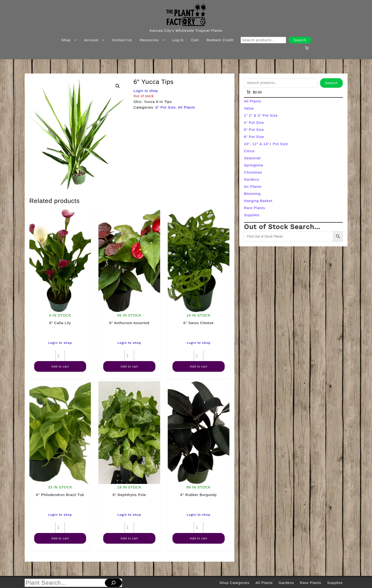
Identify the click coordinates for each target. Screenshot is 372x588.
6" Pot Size (166, 107)
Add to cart (60, 366)
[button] (118, 86)
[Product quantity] (60, 356)
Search (300, 40)
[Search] (113, 583)
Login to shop (146, 91)
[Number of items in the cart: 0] (307, 48)
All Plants (187, 107)
